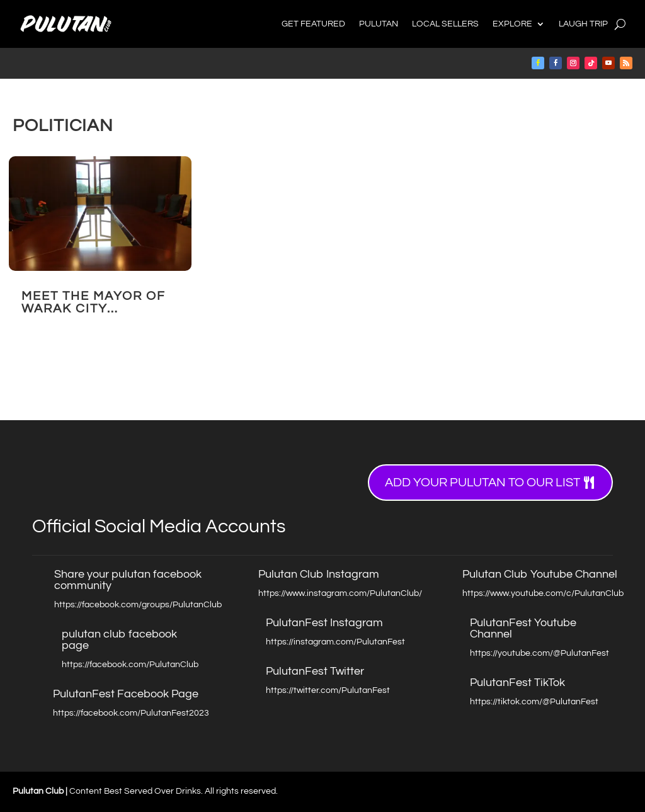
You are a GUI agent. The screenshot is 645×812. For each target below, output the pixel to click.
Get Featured (313, 24)
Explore (512, 24)
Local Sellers (445, 24)
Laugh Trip (583, 24)
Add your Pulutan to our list (482, 483)
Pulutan (379, 24)
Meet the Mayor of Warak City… (94, 302)
